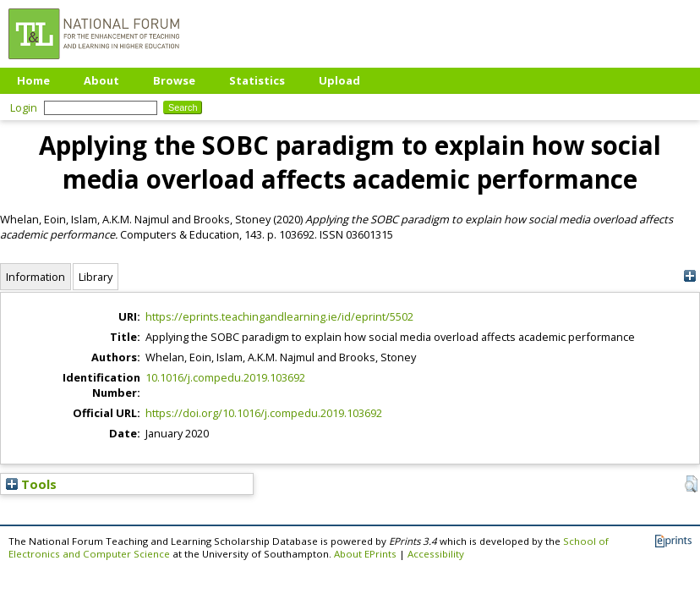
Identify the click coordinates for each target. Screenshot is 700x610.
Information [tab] (36, 277)
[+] (689, 276)
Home (33, 80)
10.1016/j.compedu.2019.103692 (225, 377)
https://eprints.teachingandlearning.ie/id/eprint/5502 (279, 316)
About (101, 80)
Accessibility (436, 554)
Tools (31, 484)
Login (24, 107)
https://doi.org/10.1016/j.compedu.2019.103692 (264, 413)
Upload (339, 80)
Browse (174, 80)
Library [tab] (96, 277)
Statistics (257, 80)
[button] (691, 484)
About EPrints (365, 554)
